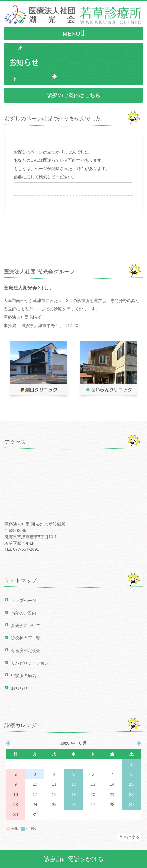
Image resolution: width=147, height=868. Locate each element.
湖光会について (26, 626)
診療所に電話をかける (74, 859)
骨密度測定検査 (26, 651)
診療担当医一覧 (26, 638)
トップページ (24, 601)
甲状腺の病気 (24, 676)
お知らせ (19, 688)
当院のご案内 (24, 613)
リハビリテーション (30, 663)
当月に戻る (129, 837)
